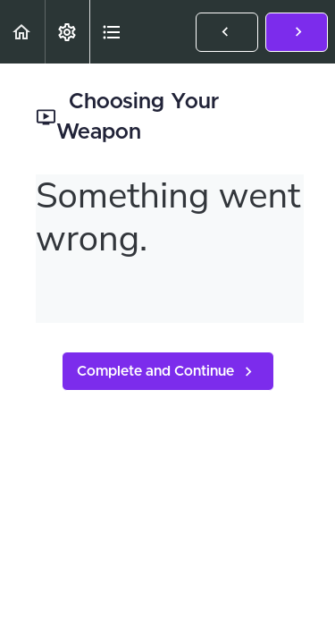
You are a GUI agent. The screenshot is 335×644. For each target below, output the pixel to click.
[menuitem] (67, 32)
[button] (22, 32)
